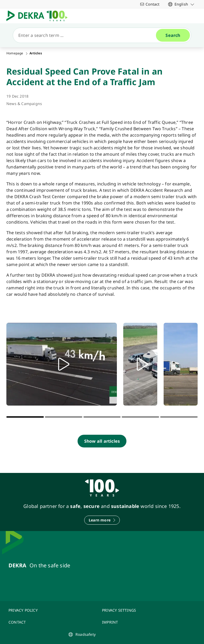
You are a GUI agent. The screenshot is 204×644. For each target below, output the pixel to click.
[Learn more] (102, 520)
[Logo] (39, 16)
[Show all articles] (102, 441)
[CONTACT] (52, 622)
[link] (181, 4)
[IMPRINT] (146, 622)
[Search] (87, 35)
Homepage (15, 53)
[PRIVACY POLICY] (52, 610)
